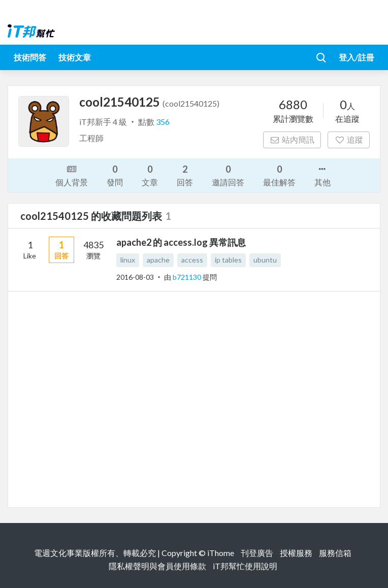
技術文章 (75, 57)
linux (128, 260)
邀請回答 (228, 175)
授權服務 (296, 553)
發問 (115, 175)
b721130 (188, 277)
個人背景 (72, 175)
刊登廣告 (257, 553)
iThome (221, 553)
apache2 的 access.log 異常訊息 (181, 242)
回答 (185, 175)
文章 (150, 175)
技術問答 (30, 57)
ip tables (228, 260)
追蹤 (349, 139)
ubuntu (265, 260)
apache (158, 260)
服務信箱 (335, 553)
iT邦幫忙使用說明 (245, 566)
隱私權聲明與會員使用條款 (157, 566)
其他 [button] (322, 175)
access (192, 260)
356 (163, 122)
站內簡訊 (292, 139)
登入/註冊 (357, 57)
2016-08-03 (135, 277)
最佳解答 (279, 175)
